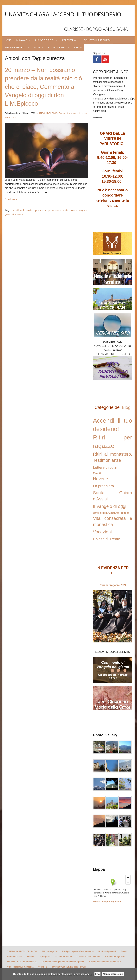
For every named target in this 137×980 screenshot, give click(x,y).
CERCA (78, 47)
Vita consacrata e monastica (20, 967)
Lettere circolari (106, 467)
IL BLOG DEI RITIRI (45, 40)
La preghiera (103, 486)
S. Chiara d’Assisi (63, 957)
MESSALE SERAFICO (16, 47)
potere (73, 210)
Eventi (97, 473)
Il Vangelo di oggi (110, 506)
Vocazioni (102, 532)
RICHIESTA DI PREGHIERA (97, 40)
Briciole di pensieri (107, 951)
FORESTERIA (69, 40)
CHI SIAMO (22, 40)
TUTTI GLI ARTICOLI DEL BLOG (22, 951)
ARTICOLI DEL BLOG (47, 113)
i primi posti (40, 210)
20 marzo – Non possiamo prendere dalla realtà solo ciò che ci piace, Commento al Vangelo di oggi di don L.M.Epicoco (43, 87)
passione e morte (59, 210)
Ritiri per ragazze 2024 (113, 585)
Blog (126, 407)
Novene (101, 479)
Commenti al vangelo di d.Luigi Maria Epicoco (63, 962)
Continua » (11, 200)
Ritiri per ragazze (50, 951)
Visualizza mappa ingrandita (107, 901)
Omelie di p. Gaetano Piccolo (111, 513)
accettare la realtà (22, 210)
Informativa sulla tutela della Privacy (69, 967)
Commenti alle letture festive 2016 (105, 962)
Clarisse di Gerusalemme (88, 957)
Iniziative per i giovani (115, 957)
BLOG (37, 47)
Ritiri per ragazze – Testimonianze (78, 951)
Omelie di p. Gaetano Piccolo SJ (22, 962)
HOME (8, 40)
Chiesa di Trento (107, 539)
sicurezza (18, 214)
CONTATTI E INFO (57, 47)
